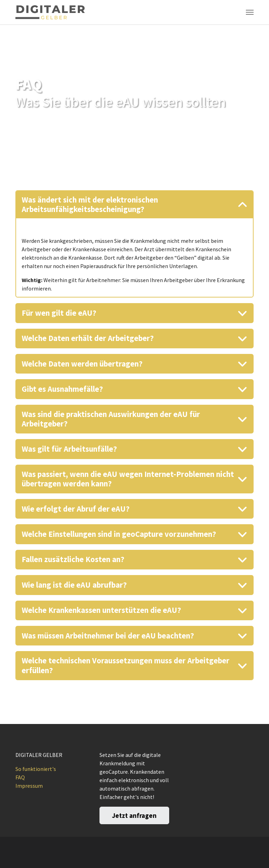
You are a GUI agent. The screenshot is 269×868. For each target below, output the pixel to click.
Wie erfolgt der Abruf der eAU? (76, 509)
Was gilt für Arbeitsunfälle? (69, 449)
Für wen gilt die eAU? (59, 313)
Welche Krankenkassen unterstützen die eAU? (101, 610)
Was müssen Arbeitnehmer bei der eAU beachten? (108, 636)
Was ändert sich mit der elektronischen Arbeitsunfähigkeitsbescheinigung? (90, 204)
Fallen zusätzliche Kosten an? (73, 559)
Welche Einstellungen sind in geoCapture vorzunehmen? (119, 534)
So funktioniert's (36, 769)
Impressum (29, 786)
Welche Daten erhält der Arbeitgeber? (88, 338)
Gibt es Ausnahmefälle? (62, 389)
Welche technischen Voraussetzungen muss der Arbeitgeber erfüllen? (126, 665)
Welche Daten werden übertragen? (82, 364)
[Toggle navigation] (250, 12)
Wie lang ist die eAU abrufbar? (74, 585)
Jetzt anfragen (134, 815)
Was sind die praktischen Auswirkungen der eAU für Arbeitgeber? (111, 419)
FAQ (20, 777)
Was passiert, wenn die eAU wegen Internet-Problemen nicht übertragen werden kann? (128, 479)
